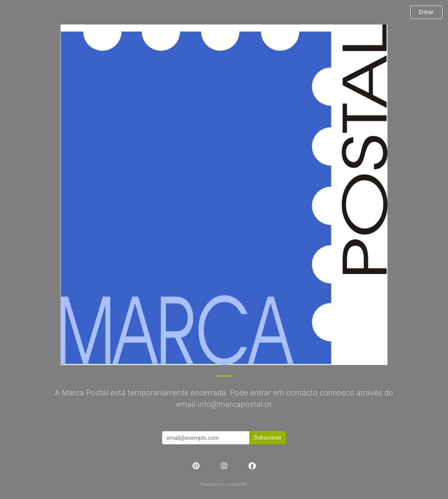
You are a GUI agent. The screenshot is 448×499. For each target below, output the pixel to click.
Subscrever (268, 438)
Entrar (426, 12)
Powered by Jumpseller (223, 484)
